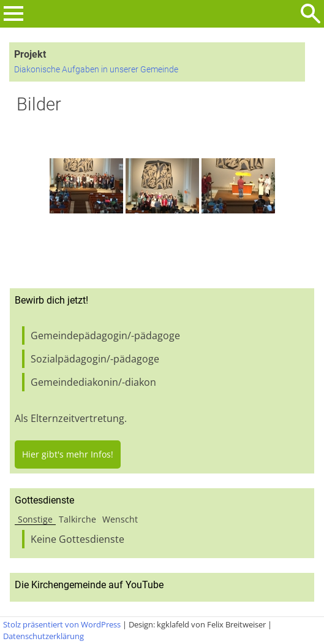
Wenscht (120, 519)
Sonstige (35, 519)
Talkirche (77, 519)
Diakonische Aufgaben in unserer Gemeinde (96, 70)
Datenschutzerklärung (43, 636)
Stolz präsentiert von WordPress (62, 624)
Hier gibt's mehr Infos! (68, 454)
